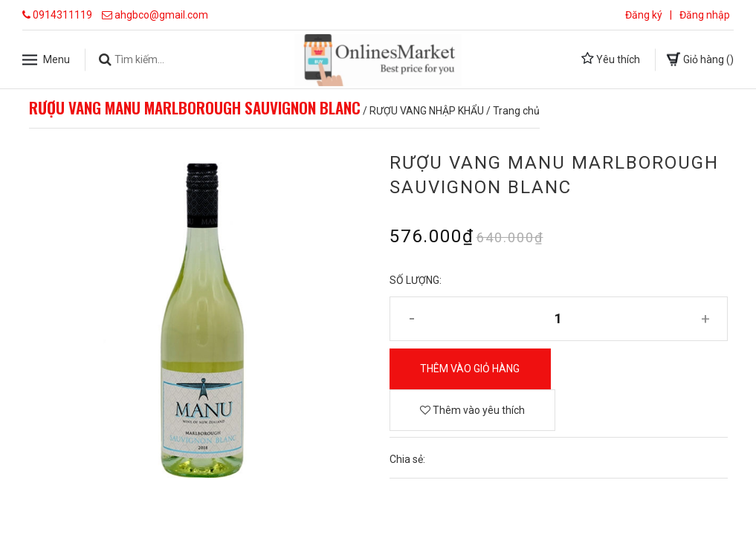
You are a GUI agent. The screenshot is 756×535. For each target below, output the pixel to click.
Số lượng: (416, 280)
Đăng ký (644, 15)
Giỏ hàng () (700, 59)
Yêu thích (611, 59)
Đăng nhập (705, 15)
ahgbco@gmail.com (161, 15)
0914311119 (62, 15)
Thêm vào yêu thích (472, 410)
